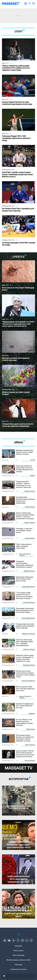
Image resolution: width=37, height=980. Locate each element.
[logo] (11, 3)
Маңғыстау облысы (29, 634)
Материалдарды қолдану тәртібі (19, 960)
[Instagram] (22, 940)
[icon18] (18, 936)
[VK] (14, 940)
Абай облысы (31, 729)
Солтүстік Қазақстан (28, 681)
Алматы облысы (30, 523)
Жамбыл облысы (29, 571)
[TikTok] (5, 940)
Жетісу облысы (30, 745)
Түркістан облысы (29, 649)
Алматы (32, 475)
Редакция (18, 965)
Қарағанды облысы (29, 587)
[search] (30, 3)
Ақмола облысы (30, 491)
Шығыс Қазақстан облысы (25, 697)
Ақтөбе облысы (30, 507)
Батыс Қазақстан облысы (25, 555)
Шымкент (32, 713)
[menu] (33, 3)
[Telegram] (27, 940)
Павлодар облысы (29, 665)
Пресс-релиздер (19, 955)
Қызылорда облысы (28, 618)
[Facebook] (18, 940)
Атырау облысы (30, 538)
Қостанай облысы (29, 602)
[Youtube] (9, 940)
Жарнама (19, 946)
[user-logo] (26, 5)
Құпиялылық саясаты (19, 969)
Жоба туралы (18, 951)
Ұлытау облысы (30, 760)
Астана (33, 460)
